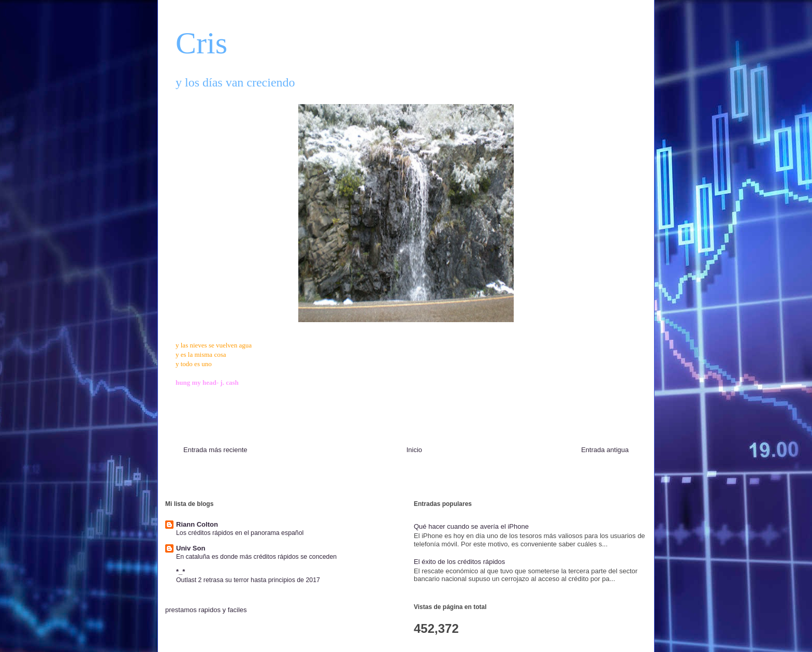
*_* (180, 571)
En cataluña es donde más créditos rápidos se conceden (256, 557)
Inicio (414, 450)
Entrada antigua (605, 450)
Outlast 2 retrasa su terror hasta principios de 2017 (248, 580)
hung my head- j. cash (207, 382)
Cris (201, 43)
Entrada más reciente (215, 450)
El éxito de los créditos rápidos (459, 562)
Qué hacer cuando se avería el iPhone (471, 526)
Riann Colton (197, 524)
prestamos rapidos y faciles (206, 610)
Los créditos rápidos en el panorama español (240, 533)
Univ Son (191, 548)
